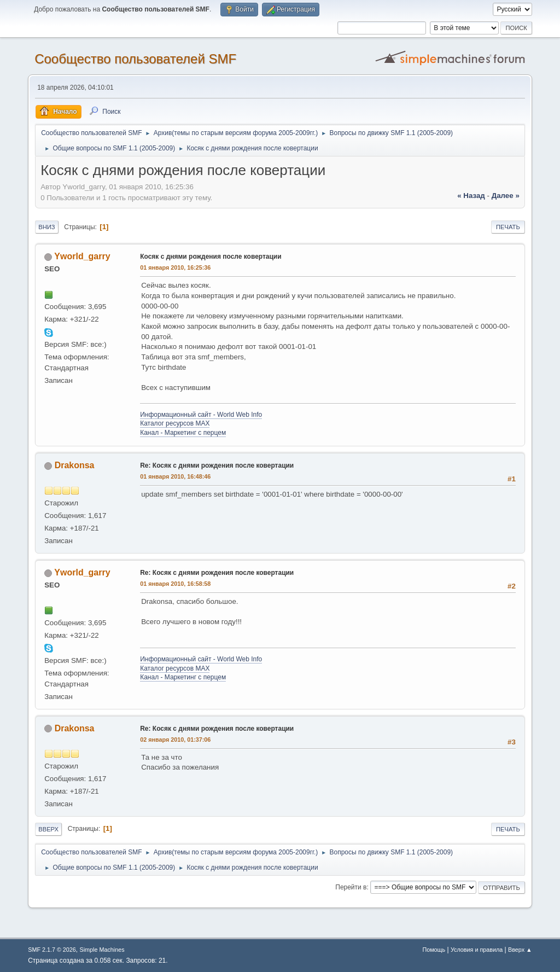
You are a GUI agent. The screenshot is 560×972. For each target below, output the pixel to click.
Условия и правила (477, 950)
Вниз (46, 227)
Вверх (48, 829)
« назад (471, 196)
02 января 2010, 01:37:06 (175, 740)
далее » (506, 196)
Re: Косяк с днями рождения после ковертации (217, 465)
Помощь (434, 950)
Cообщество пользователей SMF (135, 59)
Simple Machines (102, 950)
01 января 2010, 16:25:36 (175, 267)
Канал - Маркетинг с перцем (183, 433)
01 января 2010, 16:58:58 (175, 584)
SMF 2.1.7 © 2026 (52, 950)
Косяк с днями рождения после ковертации (211, 257)
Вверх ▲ (520, 950)
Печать (508, 227)
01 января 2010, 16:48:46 (175, 476)
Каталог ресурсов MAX (175, 423)
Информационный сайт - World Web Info (201, 415)
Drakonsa (75, 465)
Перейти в (351, 887)
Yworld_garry (82, 256)
